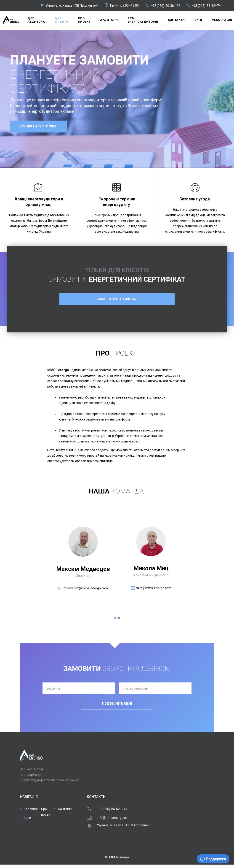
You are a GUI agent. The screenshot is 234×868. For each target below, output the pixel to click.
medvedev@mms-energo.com (86, 588)
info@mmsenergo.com (114, 818)
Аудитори (109, 20)
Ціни (28, 818)
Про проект (84, 20)
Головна (31, 809)
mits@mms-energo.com (154, 588)
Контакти (176, 20)
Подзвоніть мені (117, 704)
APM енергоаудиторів (143, 20)
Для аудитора (36, 20)
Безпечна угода (195, 199)
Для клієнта (61, 20)
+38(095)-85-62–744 (207, 6)
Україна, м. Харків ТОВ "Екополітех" (72, 5)
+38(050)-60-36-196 (166, 6)
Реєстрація (222, 20)
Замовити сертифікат (38, 126)
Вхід (198, 20)
